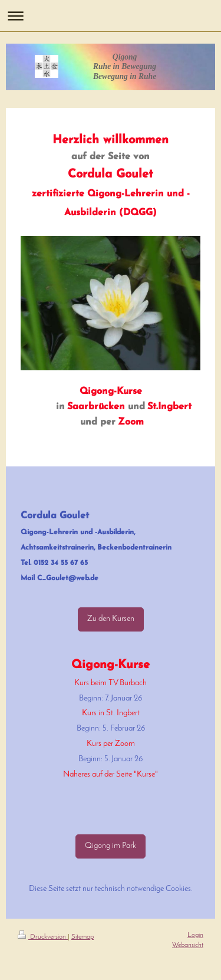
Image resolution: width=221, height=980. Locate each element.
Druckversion (43, 937)
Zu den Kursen (111, 619)
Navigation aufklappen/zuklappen (111, 16)
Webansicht (188, 945)
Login (195, 935)
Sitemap (83, 937)
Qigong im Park (111, 846)
